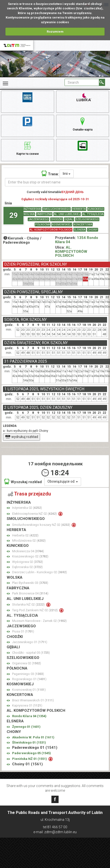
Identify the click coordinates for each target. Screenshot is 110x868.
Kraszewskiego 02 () (30, 556)
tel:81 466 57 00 (55, 827)
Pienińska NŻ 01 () (30, 759)
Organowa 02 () (27, 663)
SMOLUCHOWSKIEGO (56, 209)
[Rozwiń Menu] (5, 83)
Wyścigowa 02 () (28, 562)
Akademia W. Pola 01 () (33, 737)
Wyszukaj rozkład (23, 482)
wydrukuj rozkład (22, 437)
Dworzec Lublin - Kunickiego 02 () (40, 572)
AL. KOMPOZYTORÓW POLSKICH (51, 230)
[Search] (102, 82)
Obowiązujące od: (63, 481)
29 (14, 215)
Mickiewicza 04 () (28, 551)
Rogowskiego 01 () (29, 679)
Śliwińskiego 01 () (29, 742)
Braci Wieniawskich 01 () (33, 700)
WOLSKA (29, 214)
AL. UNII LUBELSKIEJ (67, 214)
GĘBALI (69, 219)
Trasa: (50, 173)
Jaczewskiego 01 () (30, 642)
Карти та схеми (27, 148)
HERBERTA (79, 209)
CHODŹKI (57, 219)
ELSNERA (80, 230)
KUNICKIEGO (96, 209)
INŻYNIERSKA (32, 209)
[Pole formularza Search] (82, 82)
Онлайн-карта (83, 123)
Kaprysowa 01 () (27, 705)
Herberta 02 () (25, 535)
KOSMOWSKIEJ (62, 225)
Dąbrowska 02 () (27, 567)
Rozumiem (55, 31)
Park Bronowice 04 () (30, 593)
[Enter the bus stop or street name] (57, 182)
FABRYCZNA (44, 214)
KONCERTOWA (83, 225)
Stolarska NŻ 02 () (29, 604)
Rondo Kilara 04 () (29, 716)
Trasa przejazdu (29, 494)
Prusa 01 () (23, 631)
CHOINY (93, 230)
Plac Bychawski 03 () (30, 583)
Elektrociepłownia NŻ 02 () (35, 514)
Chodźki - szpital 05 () (31, 653)
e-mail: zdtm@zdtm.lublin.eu (55, 832)
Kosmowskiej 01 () (29, 690)
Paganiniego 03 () (28, 674)
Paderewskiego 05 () (32, 753)
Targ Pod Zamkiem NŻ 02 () (35, 610)
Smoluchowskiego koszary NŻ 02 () (42, 525)
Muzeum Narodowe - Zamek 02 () (39, 621)
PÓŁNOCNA (43, 225)
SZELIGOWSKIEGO (87, 219)
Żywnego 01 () (26, 727)
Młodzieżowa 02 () (29, 541)
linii (67, 174)
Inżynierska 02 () (27, 508)
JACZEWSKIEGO (38, 219)
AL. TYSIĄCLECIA (93, 214)
